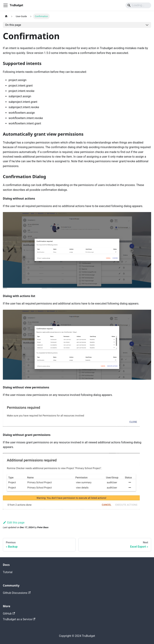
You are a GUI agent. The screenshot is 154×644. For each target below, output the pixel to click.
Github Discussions (17, 593)
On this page (13, 25)
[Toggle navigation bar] (6, 5)
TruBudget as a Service (19, 619)
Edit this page (14, 523)
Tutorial (8, 572)
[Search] (138, 5)
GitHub (9, 614)
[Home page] (6, 16)
